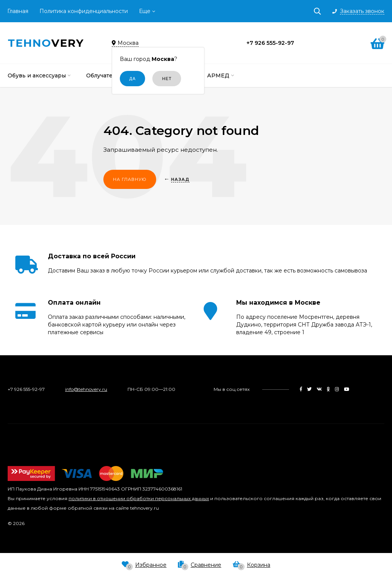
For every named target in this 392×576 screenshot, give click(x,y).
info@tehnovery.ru (86, 389)
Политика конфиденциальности (84, 11)
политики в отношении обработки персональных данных (139, 498)
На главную (130, 179)
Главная (18, 11)
